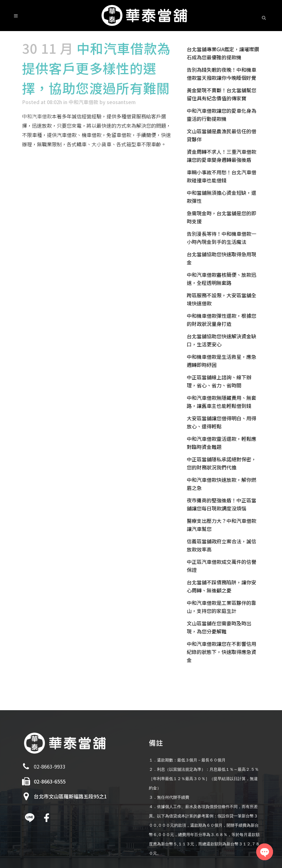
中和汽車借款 (83, 102)
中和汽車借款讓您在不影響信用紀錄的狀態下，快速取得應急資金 (222, 652)
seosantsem (121, 102)
